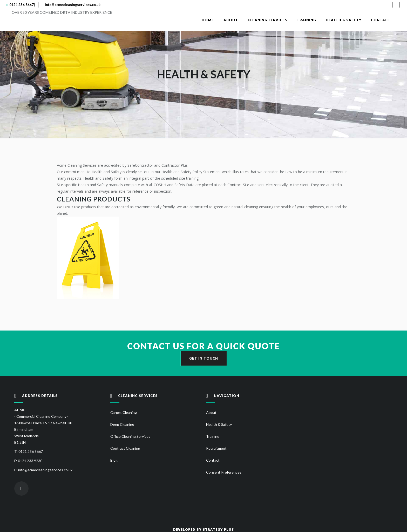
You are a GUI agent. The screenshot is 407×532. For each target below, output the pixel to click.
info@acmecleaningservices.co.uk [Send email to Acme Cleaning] (73, 5)
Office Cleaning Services (130, 436)
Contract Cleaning (125, 448)
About (211, 412)
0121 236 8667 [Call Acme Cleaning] (22, 5)
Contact (213, 460)
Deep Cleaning (122, 424)
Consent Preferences (224, 472)
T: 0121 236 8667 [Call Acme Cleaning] (29, 451)
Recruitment (216, 448)
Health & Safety (219, 424)
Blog (114, 460)
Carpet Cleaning (124, 412)
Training (213, 436)
